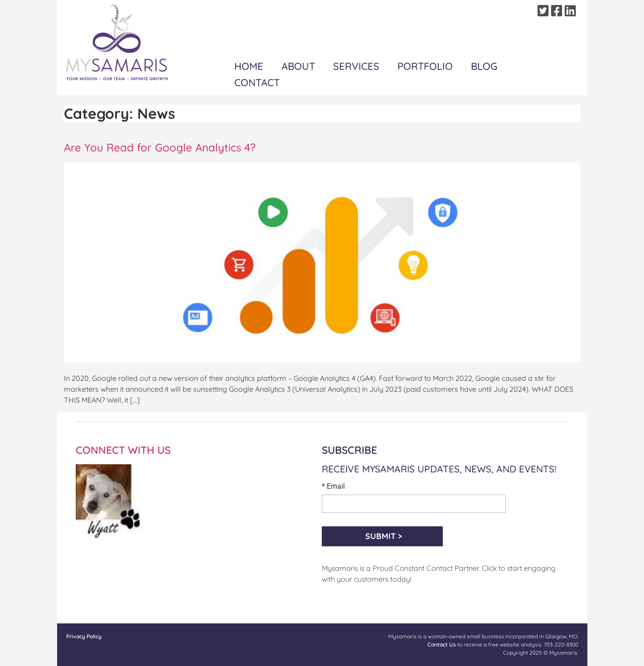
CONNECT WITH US (123, 450)
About (298, 66)
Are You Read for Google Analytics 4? (160, 147)
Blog (484, 66)
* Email (333, 487)
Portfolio (425, 66)
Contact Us (442, 644)
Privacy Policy (84, 636)
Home (249, 66)
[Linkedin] (571, 11)
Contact (257, 83)
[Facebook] (558, 11)
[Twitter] (544, 11)
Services (356, 66)
